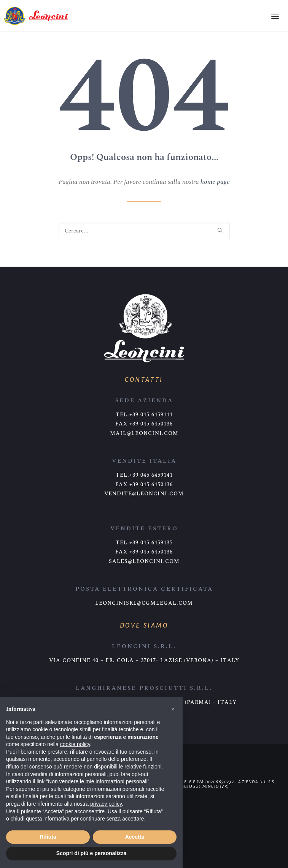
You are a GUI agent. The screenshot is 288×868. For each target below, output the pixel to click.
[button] (173, 709)
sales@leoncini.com (144, 561)
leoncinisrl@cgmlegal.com (144, 603)
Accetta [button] (135, 837)
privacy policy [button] (106, 804)
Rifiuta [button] (48, 837)
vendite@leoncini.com (144, 494)
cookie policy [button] (75, 744)
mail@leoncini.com (144, 433)
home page (215, 182)
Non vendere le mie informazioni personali (98, 781)
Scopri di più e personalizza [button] (91, 853)
